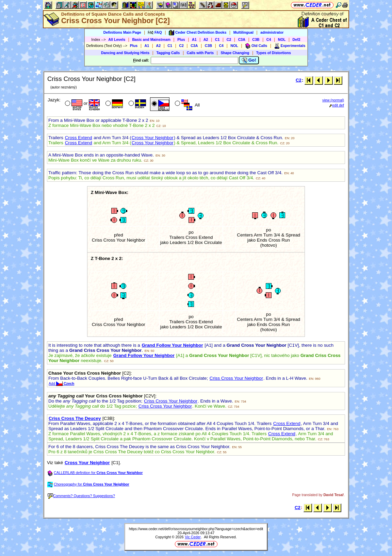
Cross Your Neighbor (153, 138)
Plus (181, 39)
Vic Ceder (193, 537)
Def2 (297, 39)
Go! (249, 60)
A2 (206, 39)
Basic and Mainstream (151, 39)
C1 (217, 39)
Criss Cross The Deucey (75, 418)
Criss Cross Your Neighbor (236, 378)
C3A (242, 39)
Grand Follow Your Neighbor (172, 345)
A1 (194, 39)
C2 (229, 39)
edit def (337, 105)
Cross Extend (79, 138)
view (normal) (333, 100)
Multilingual (243, 32)
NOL (282, 39)
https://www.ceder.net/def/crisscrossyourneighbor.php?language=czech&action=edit (196, 529)
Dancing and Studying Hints (125, 53)
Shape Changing (235, 53)
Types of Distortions (274, 53)
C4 (269, 39)
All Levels (117, 39)
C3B (256, 39)
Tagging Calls (168, 53)
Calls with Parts (200, 53)
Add (61, 383)
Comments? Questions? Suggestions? (81, 496)
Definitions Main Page (122, 32)
